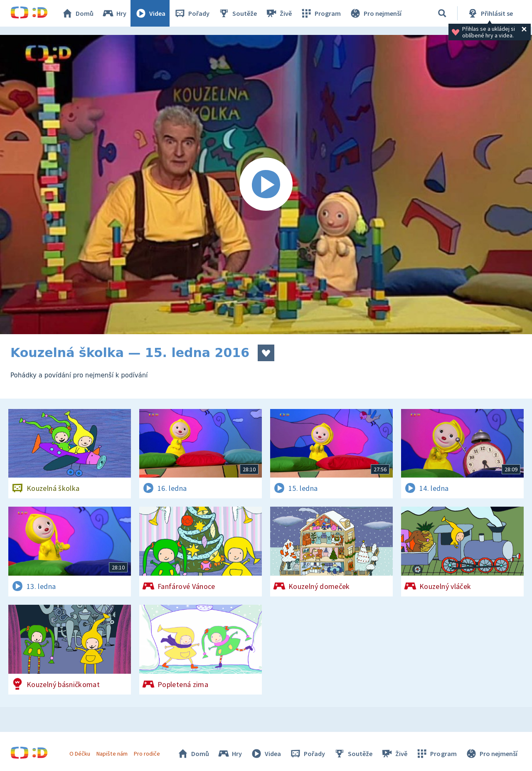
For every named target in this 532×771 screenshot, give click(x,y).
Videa (150, 13)
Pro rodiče (147, 754)
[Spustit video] (266, 185)
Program (320, 13)
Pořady (192, 13)
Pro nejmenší (375, 13)
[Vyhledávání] (442, 13)
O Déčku (80, 754)
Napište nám (112, 754)
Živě (278, 13)
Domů (77, 13)
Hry (114, 13)
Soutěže (237, 13)
